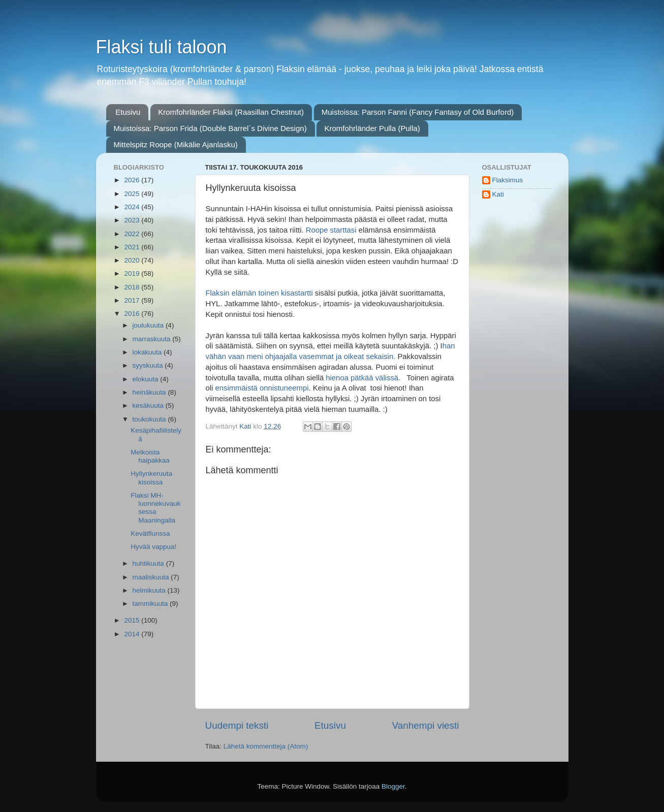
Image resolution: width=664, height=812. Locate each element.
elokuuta (147, 379)
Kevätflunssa (150, 533)
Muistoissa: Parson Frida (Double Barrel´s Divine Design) (210, 128)
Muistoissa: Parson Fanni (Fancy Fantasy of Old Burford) (418, 112)
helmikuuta (150, 590)
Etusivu (128, 112)
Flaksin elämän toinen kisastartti (260, 293)
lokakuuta (148, 352)
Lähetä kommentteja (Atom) (266, 746)
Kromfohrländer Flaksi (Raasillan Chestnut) (231, 112)
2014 (133, 634)
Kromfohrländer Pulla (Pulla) (372, 128)
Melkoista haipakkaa (150, 456)
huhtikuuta (149, 563)
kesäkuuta (149, 405)
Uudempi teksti (237, 725)
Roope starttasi (332, 230)
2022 (133, 234)
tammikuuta (151, 604)
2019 (133, 273)
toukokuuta (150, 419)
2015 (133, 620)
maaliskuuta (152, 577)
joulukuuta (149, 325)
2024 (133, 207)
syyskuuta (149, 365)
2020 (133, 260)
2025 (133, 194)
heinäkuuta (150, 392)
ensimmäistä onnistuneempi (262, 388)
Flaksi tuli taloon (162, 47)
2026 (133, 180)
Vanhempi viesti (426, 725)
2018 (133, 287)
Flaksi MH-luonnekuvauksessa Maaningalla (155, 508)
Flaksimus (508, 180)
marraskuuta (153, 339)
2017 (133, 300)
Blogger (393, 786)
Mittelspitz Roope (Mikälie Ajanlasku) (176, 144)
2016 (133, 314)
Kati (498, 194)
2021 (133, 247)
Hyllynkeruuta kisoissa (151, 478)
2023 (133, 220)
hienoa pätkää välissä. (366, 378)
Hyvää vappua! (153, 547)
